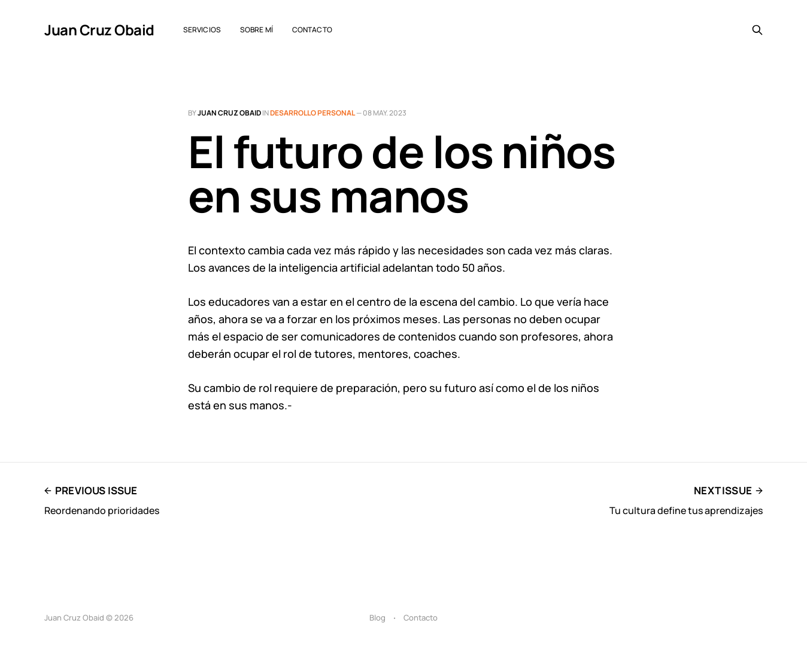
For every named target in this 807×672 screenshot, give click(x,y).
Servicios (202, 30)
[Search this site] (757, 30)
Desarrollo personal (313, 113)
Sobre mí (257, 30)
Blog (377, 618)
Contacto (312, 30)
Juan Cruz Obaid (99, 30)
